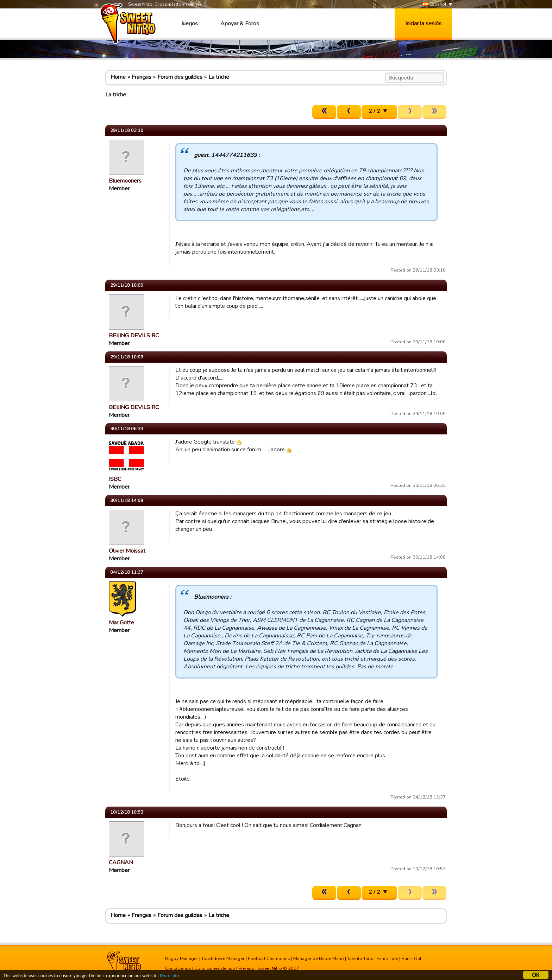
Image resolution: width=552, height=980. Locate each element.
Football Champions (269, 959)
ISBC (115, 479)
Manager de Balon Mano (319, 959)
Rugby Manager (182, 959)
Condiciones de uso (215, 968)
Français (142, 77)
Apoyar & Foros (240, 24)
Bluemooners (125, 181)
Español (435, 4)
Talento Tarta (360, 959)
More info (169, 977)
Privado (246, 968)
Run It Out (411, 959)
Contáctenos (178, 968)
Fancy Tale (387, 959)
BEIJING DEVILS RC (134, 336)
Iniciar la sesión (423, 24)
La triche (219, 77)
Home (118, 77)
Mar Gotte (121, 623)
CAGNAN (121, 863)
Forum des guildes (180, 77)
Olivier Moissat (127, 551)
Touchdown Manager (223, 959)
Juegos (189, 24)
